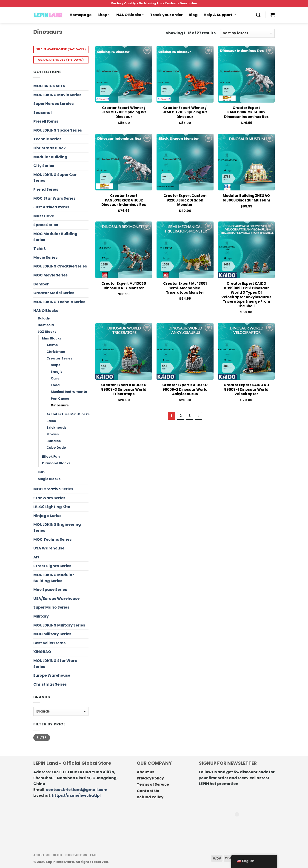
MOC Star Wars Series (54, 198)
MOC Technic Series (52, 539)
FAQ (93, 855)
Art (36, 557)
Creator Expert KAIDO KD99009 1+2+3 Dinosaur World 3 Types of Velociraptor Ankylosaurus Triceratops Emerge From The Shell (246, 295)
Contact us (76, 855)
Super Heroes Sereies (53, 104)
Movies (53, 434)
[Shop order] (247, 33)
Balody (44, 318)
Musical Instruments (69, 392)
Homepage (81, 15)
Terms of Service (153, 784)
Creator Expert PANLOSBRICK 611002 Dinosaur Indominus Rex (246, 112)
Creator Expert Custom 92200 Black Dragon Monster (185, 200)
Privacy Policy (150, 778)
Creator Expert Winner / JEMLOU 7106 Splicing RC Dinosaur (124, 112)
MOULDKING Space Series (58, 130)
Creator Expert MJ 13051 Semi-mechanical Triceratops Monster (185, 288)
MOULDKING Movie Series (57, 95)
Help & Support (220, 15)
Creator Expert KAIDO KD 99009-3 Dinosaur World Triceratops (124, 389)
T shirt (40, 249)
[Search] (258, 15)
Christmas (56, 352)
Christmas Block (50, 148)
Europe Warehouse (52, 675)
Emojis (57, 372)
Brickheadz (56, 428)
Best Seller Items (49, 643)
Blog (193, 15)
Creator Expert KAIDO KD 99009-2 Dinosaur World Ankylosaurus (185, 389)
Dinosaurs (60, 405)
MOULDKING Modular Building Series (54, 578)
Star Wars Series (49, 498)
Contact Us (148, 791)
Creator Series (59, 358)
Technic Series (47, 139)
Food (55, 385)
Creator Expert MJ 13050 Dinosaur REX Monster (124, 286)
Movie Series (45, 257)
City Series (44, 166)
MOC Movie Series (50, 275)
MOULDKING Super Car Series (55, 178)
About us (145, 772)
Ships (56, 365)
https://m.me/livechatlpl (76, 795)
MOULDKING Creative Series (60, 266)
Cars (55, 378)
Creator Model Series (54, 293)
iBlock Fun (51, 457)
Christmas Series (50, 684)
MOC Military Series (52, 634)
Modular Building (50, 157)
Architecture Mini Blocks (68, 414)
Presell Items (46, 121)
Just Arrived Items (51, 207)
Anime (52, 345)
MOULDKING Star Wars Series (55, 664)
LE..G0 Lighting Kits (52, 507)
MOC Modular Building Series (55, 237)
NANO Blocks (130, 15)
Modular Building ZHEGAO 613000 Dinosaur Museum (246, 198)
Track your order (166, 15)
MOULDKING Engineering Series (57, 527)
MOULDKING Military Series (59, 625)
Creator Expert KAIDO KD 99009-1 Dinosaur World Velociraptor (246, 389)
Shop (104, 15)
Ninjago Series (47, 516)
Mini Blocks (52, 338)
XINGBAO (42, 652)
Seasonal (43, 113)
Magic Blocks (49, 479)
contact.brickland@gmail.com (77, 790)
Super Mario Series (51, 607)
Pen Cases (60, 399)
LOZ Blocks (47, 332)
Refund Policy (150, 797)
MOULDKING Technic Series (59, 302)
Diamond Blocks (56, 463)
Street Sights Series (52, 566)
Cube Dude (56, 448)
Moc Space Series (50, 590)
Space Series (46, 225)
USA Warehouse (49, 548)
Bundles (54, 441)
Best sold (46, 325)
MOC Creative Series (53, 489)
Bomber (41, 284)
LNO (41, 472)
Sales (51, 421)
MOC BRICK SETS (49, 86)
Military (41, 616)
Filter (42, 738)
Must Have (44, 216)
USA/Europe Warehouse (56, 599)
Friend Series (46, 189)
